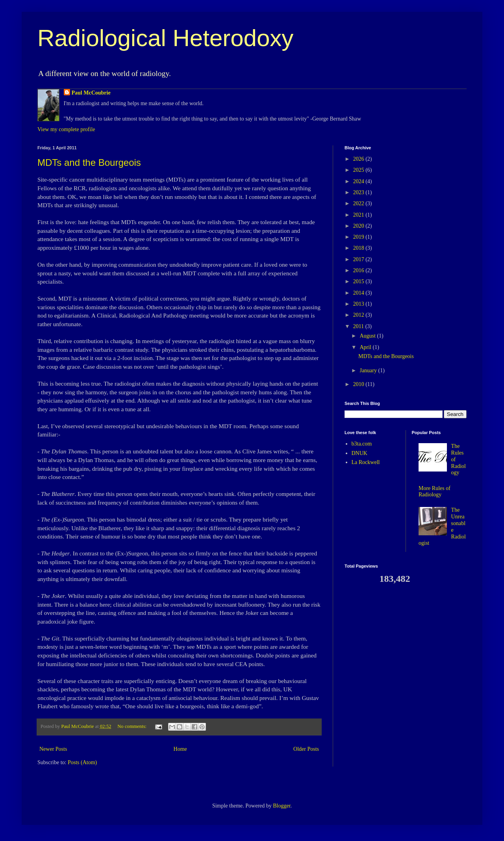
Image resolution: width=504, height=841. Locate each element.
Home (180, 749)
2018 (359, 248)
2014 (359, 293)
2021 (359, 215)
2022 (359, 203)
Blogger (282, 806)
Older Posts (306, 749)
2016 (359, 270)
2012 (359, 315)
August (368, 336)
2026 (359, 159)
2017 (359, 259)
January (369, 370)
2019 (359, 237)
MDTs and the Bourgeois (89, 162)
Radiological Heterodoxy (165, 38)
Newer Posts (53, 749)
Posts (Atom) (82, 762)
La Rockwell (366, 462)
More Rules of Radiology (435, 492)
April (366, 347)
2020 (359, 226)
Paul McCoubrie (91, 93)
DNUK (359, 453)
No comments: (132, 726)
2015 (359, 281)
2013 (359, 304)
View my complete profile (66, 129)
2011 (359, 326)
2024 (359, 181)
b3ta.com (362, 444)
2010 (359, 384)
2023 (359, 192)
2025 (359, 170)
